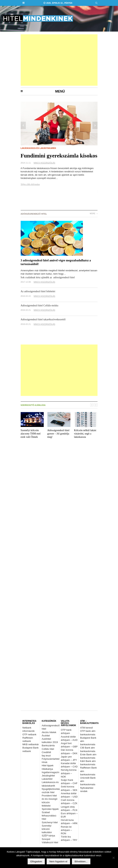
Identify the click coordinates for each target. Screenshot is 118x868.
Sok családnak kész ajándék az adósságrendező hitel (48, 277)
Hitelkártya (47, 769)
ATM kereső (86, 728)
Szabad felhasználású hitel (49, 816)
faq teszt (46, 756)
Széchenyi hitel (50, 822)
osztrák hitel (48, 792)
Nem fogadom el (58, 861)
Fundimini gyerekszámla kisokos (59, 156)
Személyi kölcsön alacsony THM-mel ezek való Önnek (31, 434)
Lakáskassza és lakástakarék (38, 148)
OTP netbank (29, 734)
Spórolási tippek (50, 809)
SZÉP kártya (48, 836)
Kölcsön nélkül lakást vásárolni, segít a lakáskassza (85, 434)
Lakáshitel (47, 779)
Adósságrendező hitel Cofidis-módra (40, 306)
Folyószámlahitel (51, 759)
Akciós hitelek (49, 732)
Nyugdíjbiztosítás (51, 789)
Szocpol (46, 839)
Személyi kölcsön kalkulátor (47, 829)
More (94, 214)
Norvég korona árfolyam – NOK (69, 773)
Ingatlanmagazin (50, 772)
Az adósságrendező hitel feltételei (38, 291)
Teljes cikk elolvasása (30, 184)
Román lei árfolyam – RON (67, 830)
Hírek (45, 762)
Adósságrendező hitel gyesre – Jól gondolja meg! (58, 434)
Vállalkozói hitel (50, 842)
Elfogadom (36, 861)
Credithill (46, 752)
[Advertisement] (59, 60)
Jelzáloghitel (48, 776)
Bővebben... (81, 861)
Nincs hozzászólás (44, 163)
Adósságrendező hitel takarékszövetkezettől (43, 319)
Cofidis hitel (48, 749)
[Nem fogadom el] (113, 858)
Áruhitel (46, 736)
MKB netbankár (31, 744)
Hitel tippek (48, 765)
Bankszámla (48, 745)
